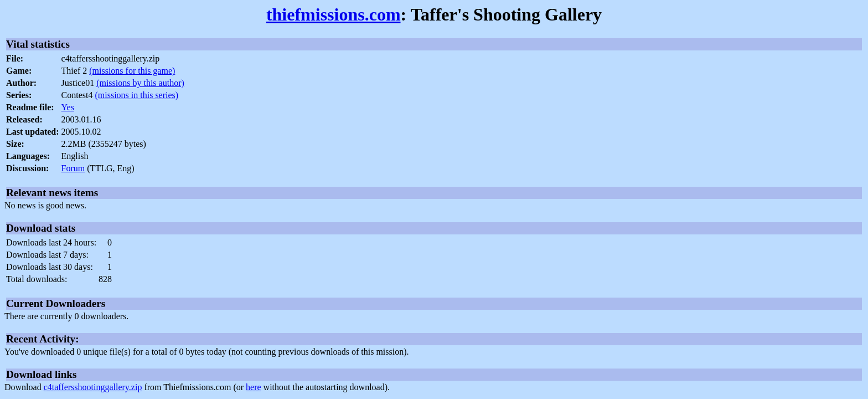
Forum (73, 168)
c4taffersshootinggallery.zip (93, 387)
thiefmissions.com (334, 14)
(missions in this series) (136, 95)
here (254, 387)
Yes (68, 107)
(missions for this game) (132, 71)
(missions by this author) (140, 83)
